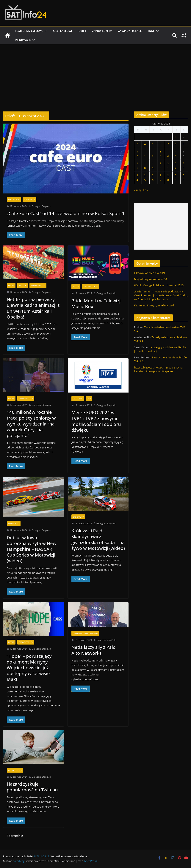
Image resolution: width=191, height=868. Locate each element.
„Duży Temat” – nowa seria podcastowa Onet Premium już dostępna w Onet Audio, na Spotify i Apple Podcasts (161, 295)
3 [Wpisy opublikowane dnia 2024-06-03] (137, 144)
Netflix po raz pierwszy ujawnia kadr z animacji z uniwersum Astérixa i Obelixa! (33, 308)
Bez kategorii (15, 770)
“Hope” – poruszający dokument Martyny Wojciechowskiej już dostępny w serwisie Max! (29, 668)
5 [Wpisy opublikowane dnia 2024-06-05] (153, 144)
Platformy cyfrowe (29, 31)
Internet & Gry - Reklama (85, 633)
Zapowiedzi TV (102, 31)
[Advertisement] (95, 72)
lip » (146, 190)
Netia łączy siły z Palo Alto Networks (94, 650)
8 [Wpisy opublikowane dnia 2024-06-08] (176, 144)
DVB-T (82, 31)
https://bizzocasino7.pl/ (149, 367)
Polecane (78, 399)
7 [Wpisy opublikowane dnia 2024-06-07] (168, 144)
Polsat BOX (14, 200)
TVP (89, 399)
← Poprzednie (13, 836)
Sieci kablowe (63, 31)
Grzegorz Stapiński (42, 206)
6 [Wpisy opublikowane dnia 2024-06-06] (160, 144)
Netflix (22, 286)
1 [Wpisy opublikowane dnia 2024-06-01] (176, 137)
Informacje (23, 40)
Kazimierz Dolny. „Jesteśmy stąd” (155, 305)
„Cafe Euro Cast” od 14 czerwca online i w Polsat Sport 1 (66, 213)
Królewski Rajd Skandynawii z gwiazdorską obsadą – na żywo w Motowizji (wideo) (98, 539)
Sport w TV (29, 200)
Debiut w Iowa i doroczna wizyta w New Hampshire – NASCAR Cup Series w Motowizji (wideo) (32, 549)
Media (11, 286)
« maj (137, 190)
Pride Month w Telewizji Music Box (96, 303)
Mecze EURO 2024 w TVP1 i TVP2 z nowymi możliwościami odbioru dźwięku (96, 421)
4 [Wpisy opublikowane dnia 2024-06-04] (145, 144)
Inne (151, 31)
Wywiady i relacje (130, 31)
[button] (45, 31)
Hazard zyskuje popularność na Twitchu (32, 787)
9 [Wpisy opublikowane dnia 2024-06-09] (184, 144)
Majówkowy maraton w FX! (151, 279)
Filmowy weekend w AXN (149, 273)
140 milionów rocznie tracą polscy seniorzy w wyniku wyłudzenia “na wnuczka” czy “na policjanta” (31, 424)
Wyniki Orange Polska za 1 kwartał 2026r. (160, 285)
